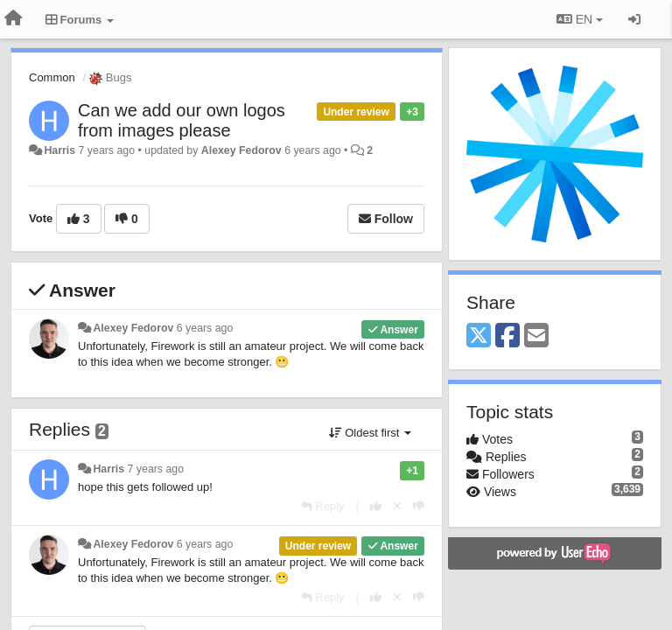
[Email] (536, 336)
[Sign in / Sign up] (634, 19)
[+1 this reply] (376, 506)
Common (52, 77)
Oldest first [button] (370, 433)
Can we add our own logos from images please (182, 120)
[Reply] (323, 506)
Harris (59, 150)
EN (580, 19)
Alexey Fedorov (241, 150)
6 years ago (205, 328)
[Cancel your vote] (397, 506)
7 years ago (156, 469)
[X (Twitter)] (479, 336)
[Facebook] (507, 336)
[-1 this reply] (419, 506)
